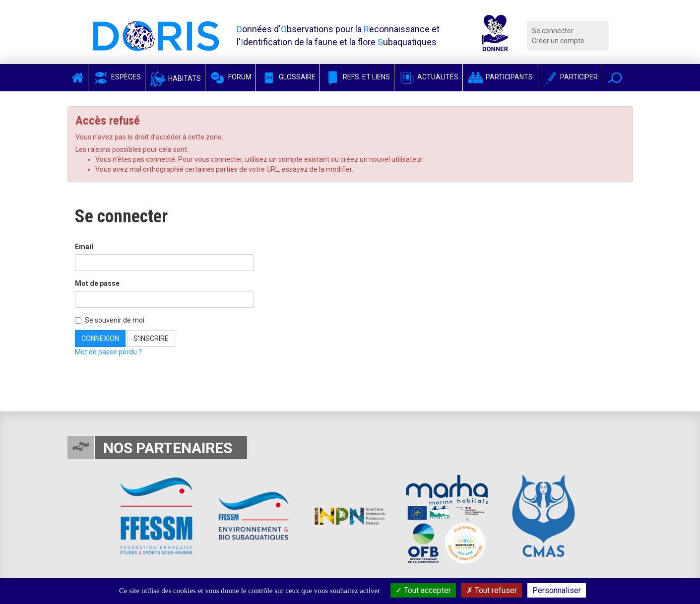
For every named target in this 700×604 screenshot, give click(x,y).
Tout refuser (492, 590)
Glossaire (288, 77)
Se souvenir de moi (110, 320)
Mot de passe (97, 283)
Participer (570, 77)
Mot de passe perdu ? (108, 352)
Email (84, 247)
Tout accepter (423, 590)
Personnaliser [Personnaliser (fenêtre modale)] (557, 590)
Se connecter (553, 31)
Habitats (175, 78)
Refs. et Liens (357, 77)
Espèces (117, 77)
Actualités (428, 77)
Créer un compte (558, 41)
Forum (230, 77)
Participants (500, 77)
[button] (615, 78)
